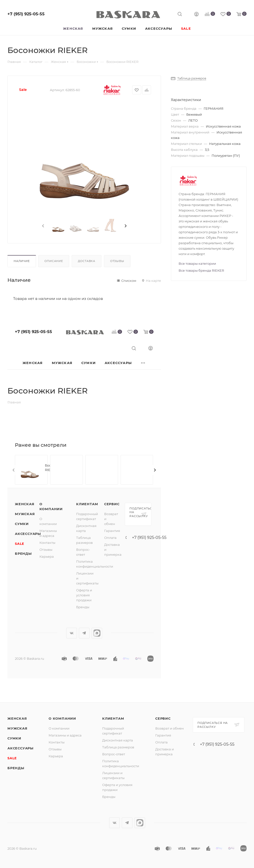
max (97, 633)
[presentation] (43, 226)
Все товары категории (197, 263)
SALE (20, 544)
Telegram (84, 633)
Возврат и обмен (170, 728)
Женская (25, 504)
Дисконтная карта (118, 740)
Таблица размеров (118, 747)
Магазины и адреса (65, 735)
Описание (54, 261)
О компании (62, 718)
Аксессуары (28, 534)
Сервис (112, 504)
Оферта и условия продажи (84, 595)
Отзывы (117, 261)
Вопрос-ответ (114, 754)
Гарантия (112, 531)
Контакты (47, 543)
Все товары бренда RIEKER (201, 270)
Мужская (25, 514)
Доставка (87, 261)
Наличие (22, 261)
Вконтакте (72, 633)
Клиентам (87, 504)
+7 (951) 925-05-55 (26, 14)
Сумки (22, 524)
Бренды (23, 553)
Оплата (110, 538)
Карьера (47, 556)
